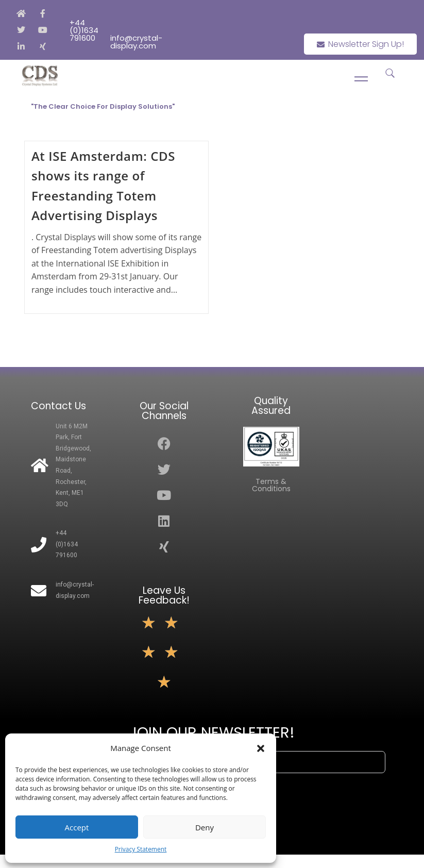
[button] (261, 748)
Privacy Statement (141, 849)
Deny (205, 827)
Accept (77, 827)
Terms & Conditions (271, 485)
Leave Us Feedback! (164, 595)
